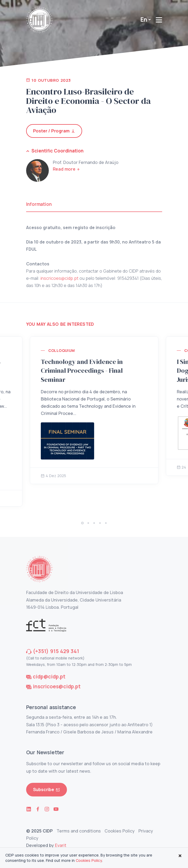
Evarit (61, 845)
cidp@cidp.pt (49, 677)
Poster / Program (54, 131)
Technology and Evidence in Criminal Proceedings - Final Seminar (82, 371)
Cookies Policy (120, 831)
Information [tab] (39, 204)
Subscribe (47, 790)
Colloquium (62, 350)
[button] (82, 523)
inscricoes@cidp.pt (59, 278)
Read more (64, 169)
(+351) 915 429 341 (56, 651)
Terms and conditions (79, 831)
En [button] (144, 19)
